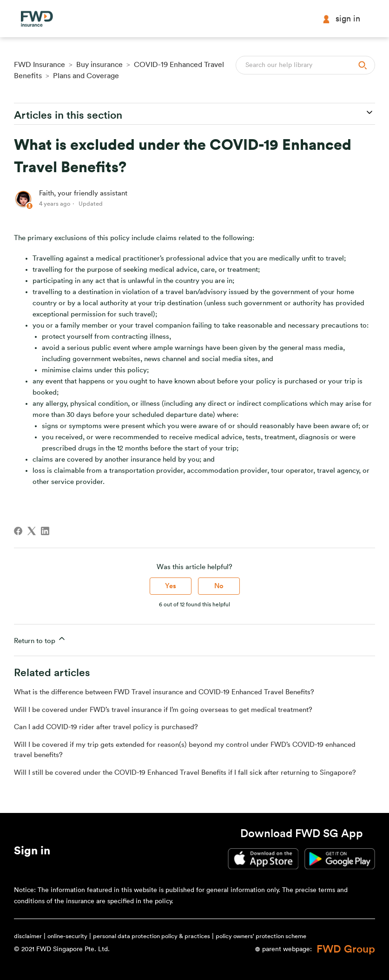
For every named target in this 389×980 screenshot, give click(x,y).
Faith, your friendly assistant (83, 193)
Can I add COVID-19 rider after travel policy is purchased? (106, 727)
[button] (32, 852)
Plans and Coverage (86, 76)
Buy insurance (99, 65)
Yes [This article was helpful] (171, 586)
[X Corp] (32, 531)
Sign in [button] (341, 19)
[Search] (305, 65)
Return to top (40, 639)
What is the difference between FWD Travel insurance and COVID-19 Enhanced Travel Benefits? (164, 692)
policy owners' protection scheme (261, 936)
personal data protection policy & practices (152, 936)
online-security (67, 936)
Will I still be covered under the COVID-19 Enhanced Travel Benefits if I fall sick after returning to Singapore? (185, 773)
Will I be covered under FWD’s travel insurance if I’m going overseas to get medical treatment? (163, 710)
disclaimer (28, 936)
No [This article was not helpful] (219, 586)
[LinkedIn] (45, 531)
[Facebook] (18, 531)
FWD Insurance (40, 65)
